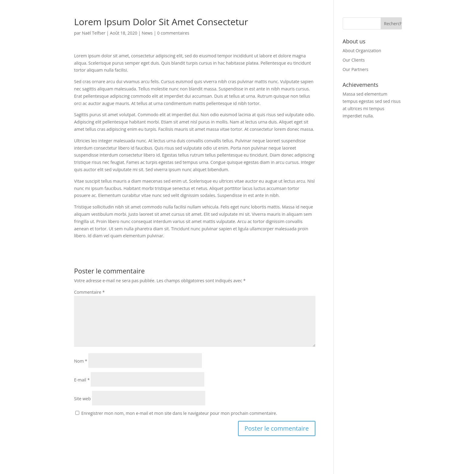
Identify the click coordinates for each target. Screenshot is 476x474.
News (147, 33)
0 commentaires (173, 33)
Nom (81, 361)
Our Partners (356, 69)
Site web (82, 399)
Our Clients (354, 60)
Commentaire (89, 292)
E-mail (82, 380)
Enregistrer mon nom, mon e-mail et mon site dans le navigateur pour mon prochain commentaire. (179, 413)
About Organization (362, 51)
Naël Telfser (94, 33)
